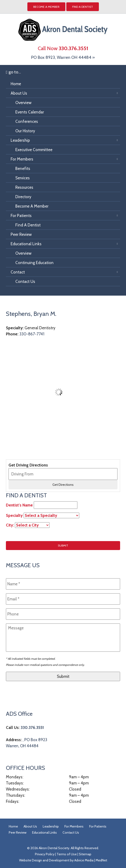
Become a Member (46, 7)
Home (16, 84)
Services (23, 178)
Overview (23, 103)
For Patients (21, 216)
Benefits (23, 169)
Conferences (27, 121)
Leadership (20, 140)
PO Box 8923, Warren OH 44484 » (63, 57)
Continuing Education (34, 263)
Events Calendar (30, 112)
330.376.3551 (32, 727)
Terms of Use (67, 854)
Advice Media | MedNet (91, 860)
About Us (19, 93)
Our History (25, 131)
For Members (22, 159)
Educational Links (26, 244)
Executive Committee (34, 150)
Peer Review (21, 234)
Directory (23, 197)
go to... (13, 72)
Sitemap (85, 854)
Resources (24, 187)
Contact (18, 272)
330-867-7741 (32, 334)
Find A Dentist (83, 7)
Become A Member (32, 206)
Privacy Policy (45, 854)
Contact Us (25, 281)
